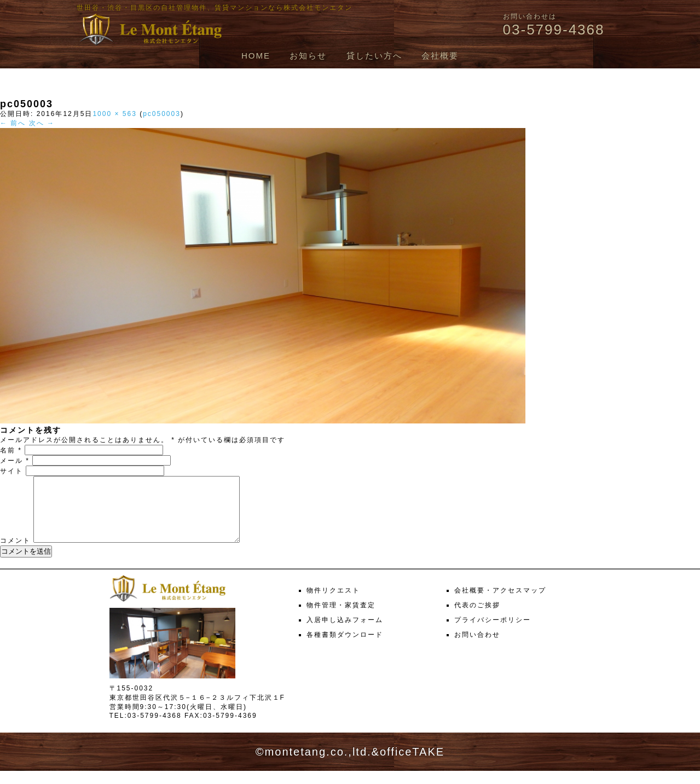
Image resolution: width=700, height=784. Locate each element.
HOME (256, 56)
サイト (11, 471)
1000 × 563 (114, 114)
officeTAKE (412, 765)
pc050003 (162, 114)
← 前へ (13, 123)
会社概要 (440, 56)
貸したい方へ (374, 56)
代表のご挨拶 (477, 618)
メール (15, 461)
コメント (15, 554)
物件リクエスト (333, 603)
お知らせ (308, 56)
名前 (11, 450)
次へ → (42, 123)
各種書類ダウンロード (345, 648)
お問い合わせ (477, 648)
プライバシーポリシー (493, 633)
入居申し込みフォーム (345, 633)
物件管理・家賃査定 (341, 618)
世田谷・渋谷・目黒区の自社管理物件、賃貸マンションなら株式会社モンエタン (215, 8)
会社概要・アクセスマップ (500, 603)
